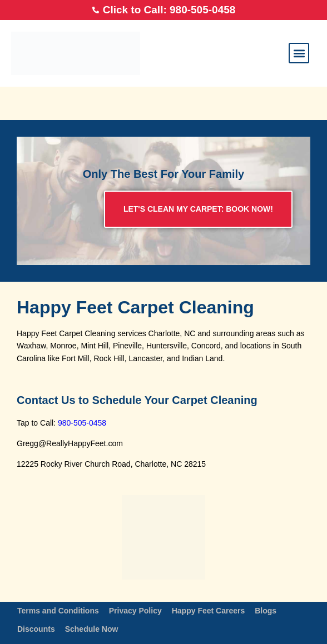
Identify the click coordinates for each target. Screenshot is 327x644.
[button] (299, 53)
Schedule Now (92, 629)
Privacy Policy (135, 611)
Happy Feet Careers (209, 611)
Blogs (266, 611)
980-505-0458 (82, 423)
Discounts (36, 629)
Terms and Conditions (58, 611)
